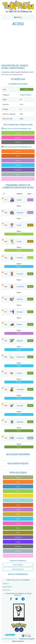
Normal (18, 477)
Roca (30, 225)
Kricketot (20, 274)
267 (6, 341)
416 (6, 389)
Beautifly (20, 341)
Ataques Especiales (18, 569)
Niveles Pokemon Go (18, 574)
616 (6, 299)
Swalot (19, 200)
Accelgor (20, 312)
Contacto (6, 584)
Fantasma (18, 170)
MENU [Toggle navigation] (18, 17)
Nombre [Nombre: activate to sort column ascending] (20, 194)
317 (6, 200)
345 (6, 225)
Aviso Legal (7, 590)
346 (6, 241)
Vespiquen (20, 389)
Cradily (19, 241)
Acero (18, 174)
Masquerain (21, 357)
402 (6, 286)
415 (6, 373)
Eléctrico (18, 496)
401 (6, 274)
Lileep (19, 225)
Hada (18, 179)
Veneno (18, 160)
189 (6, 258)
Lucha (18, 156)
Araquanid (20, 438)
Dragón (18, 542)
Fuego (18, 151)
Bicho (27, 89)
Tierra (18, 514)
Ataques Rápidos (26, 95)
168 (6, 324)
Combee (20, 373)
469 (6, 405)
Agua (18, 486)
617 (6, 312)
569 (6, 212)
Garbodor (20, 212)
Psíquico (18, 137)
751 (6, 422)
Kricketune (20, 286)
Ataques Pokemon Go (18, 561)
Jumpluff (20, 258)
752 (6, 438)
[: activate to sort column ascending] (12, 194)
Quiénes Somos (7, 587)
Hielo (18, 500)
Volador (18, 165)
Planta (18, 133)
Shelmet (20, 299)
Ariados (19, 324)
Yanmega (20, 405)
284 (6, 357)
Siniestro (18, 142)
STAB (11, 119)
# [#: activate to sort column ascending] (4, 194)
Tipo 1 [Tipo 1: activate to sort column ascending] (29, 194)
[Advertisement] (18, 45)
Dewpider (20, 422)
